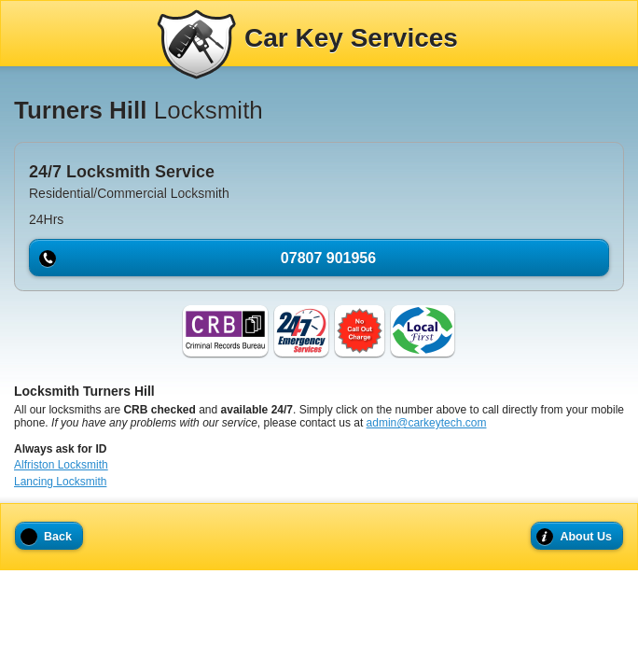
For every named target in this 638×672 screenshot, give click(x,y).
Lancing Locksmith (60, 482)
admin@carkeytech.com (427, 423)
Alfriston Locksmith (61, 465)
